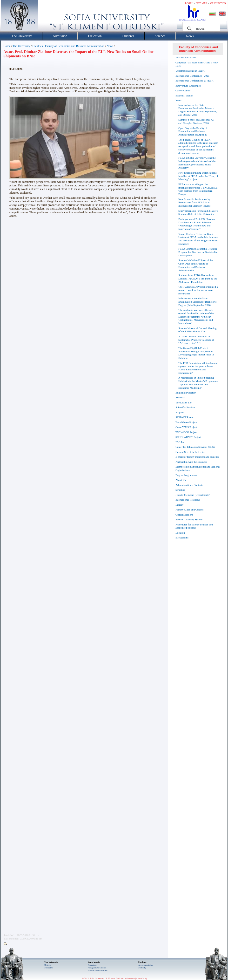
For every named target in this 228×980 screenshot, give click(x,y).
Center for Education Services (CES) (195, 447)
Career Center (183, 90)
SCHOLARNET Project (188, 437)
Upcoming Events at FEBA (190, 71)
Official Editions (184, 515)
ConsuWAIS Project (186, 427)
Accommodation (146, 965)
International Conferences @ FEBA (194, 81)
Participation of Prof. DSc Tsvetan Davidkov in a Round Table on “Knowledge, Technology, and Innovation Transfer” (197, 224)
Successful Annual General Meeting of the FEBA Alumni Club (198, 330)
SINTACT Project (185, 417)
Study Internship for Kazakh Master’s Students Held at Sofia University (198, 212)
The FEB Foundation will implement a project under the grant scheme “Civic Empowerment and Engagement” (198, 368)
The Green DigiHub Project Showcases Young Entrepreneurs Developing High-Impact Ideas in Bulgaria (196, 353)
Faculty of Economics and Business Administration (75, 46)
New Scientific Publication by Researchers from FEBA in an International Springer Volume (194, 203)
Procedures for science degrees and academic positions (194, 526)
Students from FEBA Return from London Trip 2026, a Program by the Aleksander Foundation (198, 279)
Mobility (142, 968)
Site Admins (182, 538)
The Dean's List (184, 402)
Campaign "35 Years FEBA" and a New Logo (197, 64)
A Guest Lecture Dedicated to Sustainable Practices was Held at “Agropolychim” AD (196, 340)
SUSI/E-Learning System (189, 519)
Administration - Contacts (189, 485)
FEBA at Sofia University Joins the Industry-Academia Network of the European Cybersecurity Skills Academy (197, 163)
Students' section (184, 95)
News (110, 46)
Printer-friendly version (7, 944)
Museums (49, 968)
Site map (201, 3)
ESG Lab (180, 442)
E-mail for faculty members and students (197, 457)
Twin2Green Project (186, 422)
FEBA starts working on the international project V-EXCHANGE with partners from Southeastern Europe (198, 189)
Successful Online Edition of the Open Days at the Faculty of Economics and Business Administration (196, 265)
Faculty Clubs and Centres (189, 510)
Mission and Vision (186, 57)
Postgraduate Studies (97, 968)
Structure (180, 490)
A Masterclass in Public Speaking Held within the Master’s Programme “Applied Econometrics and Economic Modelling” (198, 383)
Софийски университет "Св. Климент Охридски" (47, 17)
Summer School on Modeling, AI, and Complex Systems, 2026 (196, 121)
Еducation (92, 965)
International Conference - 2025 (192, 76)
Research (180, 397)
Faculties (37, 46)
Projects (180, 412)
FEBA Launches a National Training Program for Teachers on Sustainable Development (198, 252)
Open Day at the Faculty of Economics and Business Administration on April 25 (193, 131)
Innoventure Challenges (188, 86)
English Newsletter (186, 393)
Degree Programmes (186, 475)
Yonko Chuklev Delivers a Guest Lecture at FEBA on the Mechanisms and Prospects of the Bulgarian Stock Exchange (198, 239)
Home (7, 46)
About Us (181, 480)
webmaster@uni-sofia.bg (136, 978)
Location (180, 533)
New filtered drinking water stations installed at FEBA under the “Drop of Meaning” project (198, 176)
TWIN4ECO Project (186, 432)
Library (179, 505)
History (48, 965)
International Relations (188, 500)
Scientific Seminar (185, 407)
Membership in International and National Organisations (198, 468)
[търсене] (201, 29)
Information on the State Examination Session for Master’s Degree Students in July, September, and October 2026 (198, 110)
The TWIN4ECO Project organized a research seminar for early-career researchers (198, 290)
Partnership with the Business (191, 462)
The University (21, 46)
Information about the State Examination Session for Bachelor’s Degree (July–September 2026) (197, 302)
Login (189, 3)
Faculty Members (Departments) (193, 495)
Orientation (218, 3)
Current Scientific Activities (190, 452)
